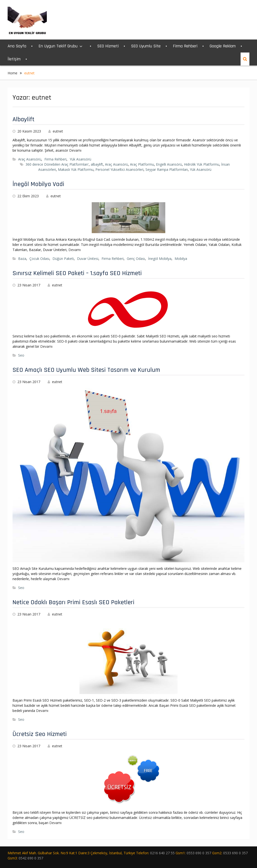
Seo (21, 355)
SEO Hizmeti (108, 46)
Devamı (75, 150)
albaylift (97, 164)
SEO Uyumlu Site (146, 46)
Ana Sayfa (17, 46)
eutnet (58, 131)
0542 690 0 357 (31, 858)
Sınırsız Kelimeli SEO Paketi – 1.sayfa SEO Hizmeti (77, 273)
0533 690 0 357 (235, 853)
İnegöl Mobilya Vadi (38, 184)
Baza (22, 259)
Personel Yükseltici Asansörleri (119, 169)
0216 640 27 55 (162, 853)
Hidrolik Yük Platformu (202, 164)
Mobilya (181, 259)
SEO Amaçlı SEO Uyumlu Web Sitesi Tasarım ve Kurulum (86, 370)
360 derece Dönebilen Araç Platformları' (57, 164)
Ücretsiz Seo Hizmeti (40, 734)
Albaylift (23, 119)
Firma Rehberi (185, 46)
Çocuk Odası (39, 259)
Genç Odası (136, 259)
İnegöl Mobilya (160, 259)
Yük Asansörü (80, 159)
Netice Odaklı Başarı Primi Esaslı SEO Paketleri (73, 602)
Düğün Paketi (63, 259)
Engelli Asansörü (169, 164)
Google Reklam (223, 46)
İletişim (14, 59)
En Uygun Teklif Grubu (58, 46)
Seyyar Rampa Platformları (167, 169)
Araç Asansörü (30, 159)
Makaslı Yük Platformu (76, 169)
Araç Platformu (142, 164)
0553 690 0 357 (199, 853)
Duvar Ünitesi (88, 259)
